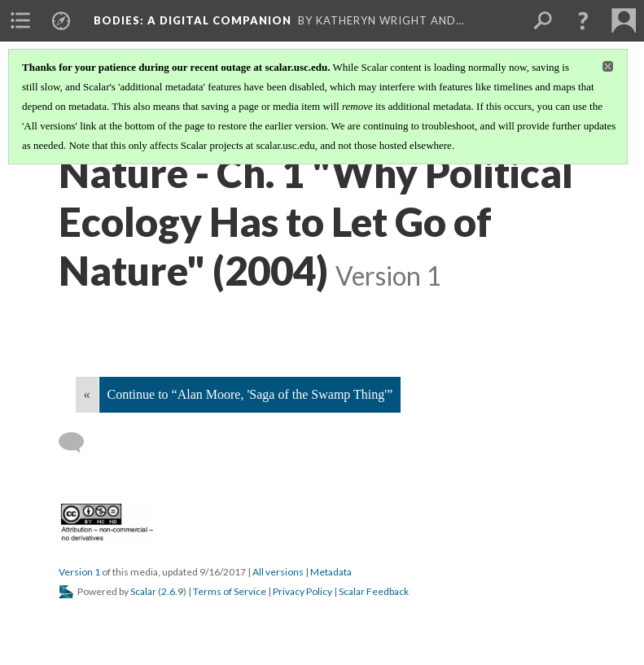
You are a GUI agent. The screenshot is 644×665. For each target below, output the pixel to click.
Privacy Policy (302, 591)
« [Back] (87, 394)
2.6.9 (172, 591)
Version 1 (79, 572)
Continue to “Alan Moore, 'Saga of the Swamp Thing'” (250, 394)
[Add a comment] (79, 443)
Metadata (331, 572)
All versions (278, 572)
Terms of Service (230, 591)
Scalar (143, 591)
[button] (583, 20)
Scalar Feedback (374, 591)
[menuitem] (20, 20)
